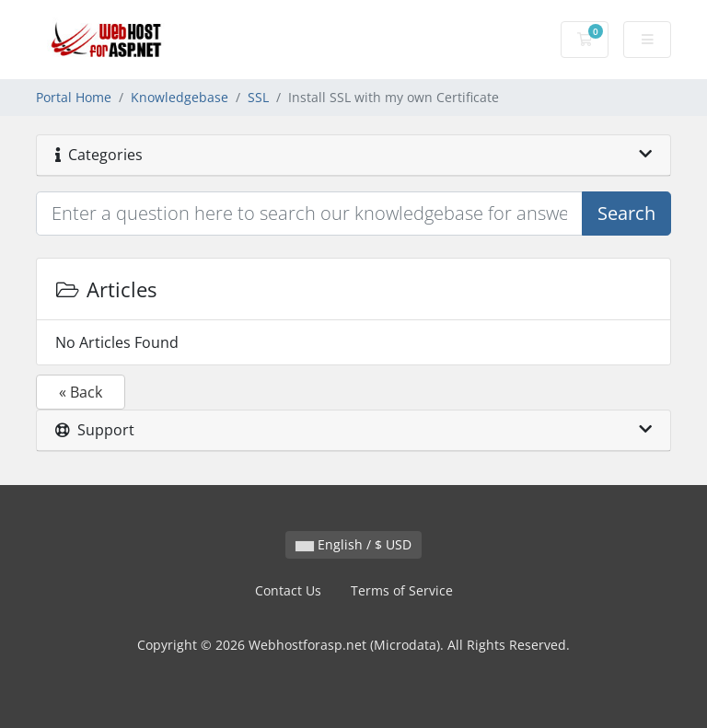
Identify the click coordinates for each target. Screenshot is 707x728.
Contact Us (288, 590)
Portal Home (74, 97)
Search (626, 213)
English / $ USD (353, 544)
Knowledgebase (180, 97)
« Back (81, 392)
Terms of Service (402, 590)
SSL (258, 97)
